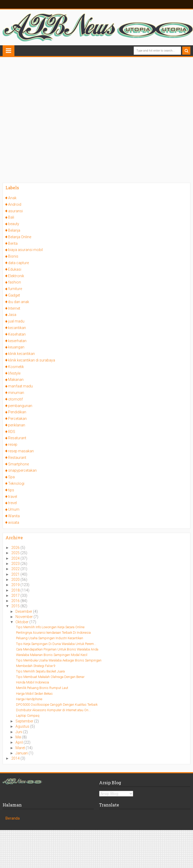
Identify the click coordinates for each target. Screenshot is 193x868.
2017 (16, 596)
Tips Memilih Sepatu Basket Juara (40, 671)
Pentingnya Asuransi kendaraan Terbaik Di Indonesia (53, 633)
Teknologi (16, 483)
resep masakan (21, 451)
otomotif (15, 399)
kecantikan (17, 328)
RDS (12, 432)
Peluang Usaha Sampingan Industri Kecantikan (50, 638)
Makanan (16, 380)
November (25, 617)
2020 (16, 580)
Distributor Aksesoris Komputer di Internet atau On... (53, 710)
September (25, 721)
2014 (16, 758)
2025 (16, 553)
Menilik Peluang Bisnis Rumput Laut (42, 688)
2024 (16, 558)
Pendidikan (17, 412)
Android (15, 204)
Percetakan (17, 419)
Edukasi (15, 269)
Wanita (14, 516)
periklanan (17, 425)
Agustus (23, 726)
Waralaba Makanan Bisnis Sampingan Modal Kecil (52, 655)
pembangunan (20, 406)
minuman (16, 393)
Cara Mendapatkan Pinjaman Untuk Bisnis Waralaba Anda (57, 649)
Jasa (12, 315)
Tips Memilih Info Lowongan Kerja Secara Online (50, 627)
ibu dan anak (19, 302)
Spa (11, 477)
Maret (21, 748)
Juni (19, 732)
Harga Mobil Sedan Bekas (34, 694)
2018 (16, 590)
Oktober (22, 622)
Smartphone (18, 464)
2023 (16, 564)
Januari (22, 753)
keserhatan (17, 341)
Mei (19, 737)
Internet (14, 308)
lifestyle (14, 373)
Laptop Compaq (28, 716)
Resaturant (17, 438)
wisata (14, 522)
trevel (12, 503)
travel (13, 497)
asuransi (15, 211)
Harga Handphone (29, 699)
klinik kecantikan (22, 354)
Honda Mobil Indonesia (33, 682)
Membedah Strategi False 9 (36, 666)
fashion (15, 282)
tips (11, 490)
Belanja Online (20, 237)
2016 (16, 601)
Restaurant (17, 458)
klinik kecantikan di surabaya (32, 360)
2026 (16, 548)
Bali (11, 217)
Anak (12, 198)
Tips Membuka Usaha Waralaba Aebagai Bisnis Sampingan (59, 660)
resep (13, 444)
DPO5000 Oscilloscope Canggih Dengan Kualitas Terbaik (57, 705)
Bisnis (13, 256)
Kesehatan (17, 334)
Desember (24, 611)
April (20, 742)
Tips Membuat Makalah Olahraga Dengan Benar (50, 677)
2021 (16, 574)
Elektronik (16, 276)
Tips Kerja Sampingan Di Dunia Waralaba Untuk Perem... (56, 644)
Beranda (13, 818)
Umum (14, 509)
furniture (15, 289)
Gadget (14, 295)
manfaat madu (20, 386)
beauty (14, 224)
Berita (13, 243)
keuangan (16, 347)
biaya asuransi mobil (25, 250)
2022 (16, 569)
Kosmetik (16, 367)
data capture (18, 263)
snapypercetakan (22, 470)
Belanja (14, 230)
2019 (16, 585)
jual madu (16, 321)
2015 (16, 606)
